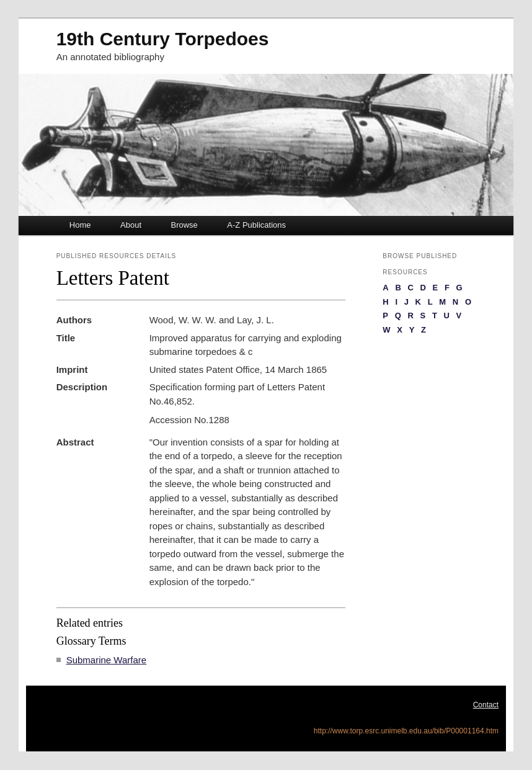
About (131, 225)
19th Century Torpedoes (163, 39)
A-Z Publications (256, 225)
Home (80, 225)
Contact (486, 705)
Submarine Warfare (107, 660)
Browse (184, 225)
